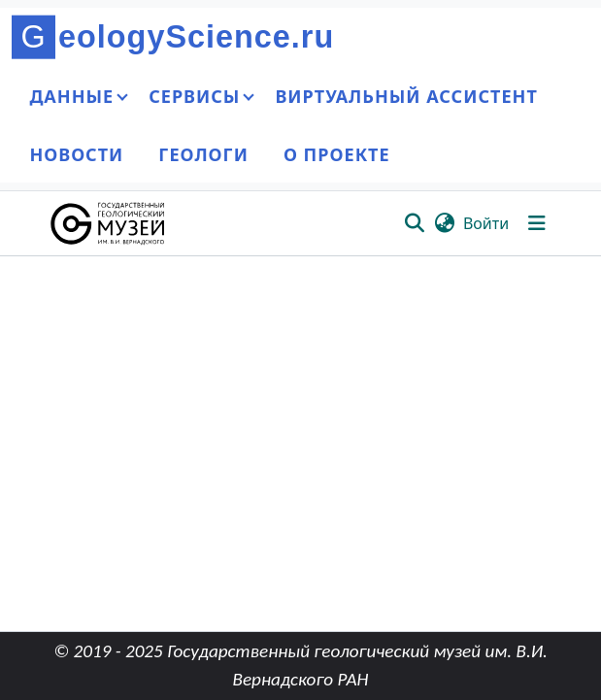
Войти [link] (486, 223)
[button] (109, 223)
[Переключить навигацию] (537, 223)
